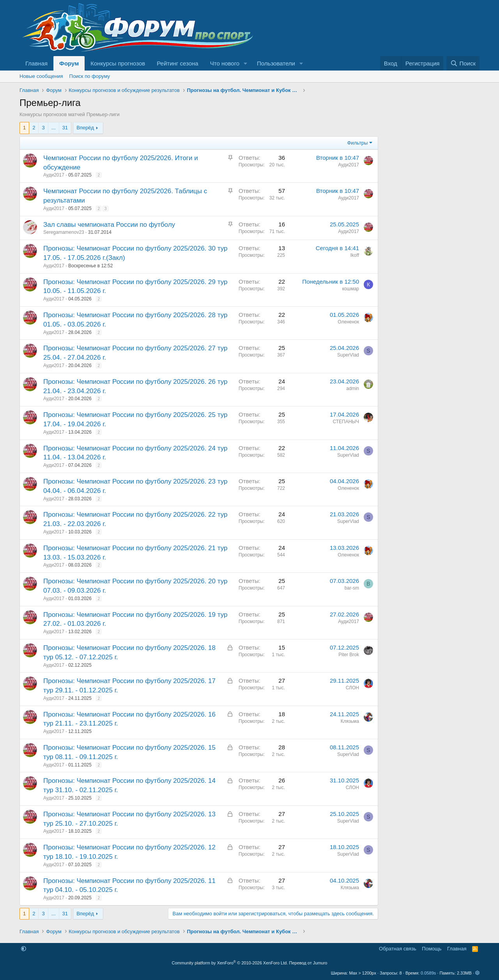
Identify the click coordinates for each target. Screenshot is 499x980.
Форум (69, 63)
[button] (246, 63)
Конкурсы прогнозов (118, 63)
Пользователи (276, 63)
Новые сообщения (41, 76)
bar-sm (352, 588)
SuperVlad (348, 355)
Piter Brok (349, 655)
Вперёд (85, 128)
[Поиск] (463, 63)
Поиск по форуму (90, 76)
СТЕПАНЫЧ (346, 422)
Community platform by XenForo (230, 963)
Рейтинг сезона (177, 63)
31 (65, 128)
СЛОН (352, 688)
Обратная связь (398, 949)
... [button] (54, 128)
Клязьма (350, 721)
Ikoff (355, 255)
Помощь (432, 949)
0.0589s (428, 973)
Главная (36, 63)
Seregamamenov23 (64, 232)
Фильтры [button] (357, 143)
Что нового (225, 63)
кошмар (351, 289)
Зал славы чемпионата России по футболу (109, 225)
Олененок (348, 322)
